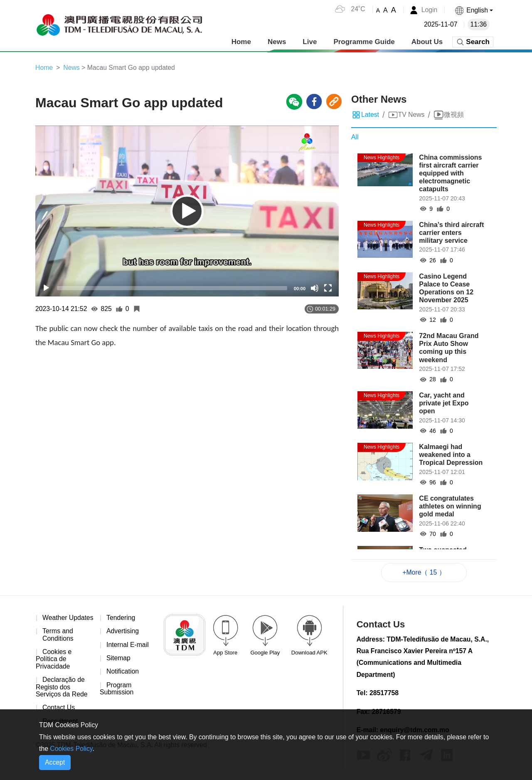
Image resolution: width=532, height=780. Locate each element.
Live (310, 41)
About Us (427, 41)
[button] (473, 10)
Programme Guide (364, 41)
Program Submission (117, 690)
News (277, 41)
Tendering (121, 618)
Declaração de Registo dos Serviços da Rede (62, 695)
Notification (123, 673)
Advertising (123, 632)
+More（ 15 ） (424, 572)
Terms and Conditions (58, 643)
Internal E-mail (128, 645)
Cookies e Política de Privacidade (54, 667)
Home (241, 41)
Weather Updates (52, 622)
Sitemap (119, 659)
